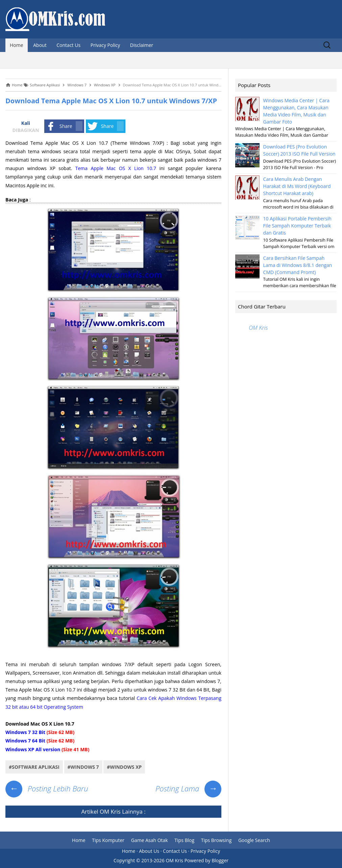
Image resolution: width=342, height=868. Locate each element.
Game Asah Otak (150, 840)
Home (17, 45)
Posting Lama (188, 788)
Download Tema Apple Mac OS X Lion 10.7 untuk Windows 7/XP (111, 101)
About (40, 45)
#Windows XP (124, 767)
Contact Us (68, 45)
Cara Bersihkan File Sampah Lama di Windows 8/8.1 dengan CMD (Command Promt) (298, 265)
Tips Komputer (108, 840)
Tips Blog (184, 840)
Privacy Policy (105, 45)
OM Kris (110, 811)
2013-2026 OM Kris (162, 860)
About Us (149, 851)
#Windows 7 (83, 767)
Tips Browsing (216, 840)
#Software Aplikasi (34, 767)
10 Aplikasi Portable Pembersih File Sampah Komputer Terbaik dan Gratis (297, 226)
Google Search (254, 840)
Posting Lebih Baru (47, 788)
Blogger (220, 860)
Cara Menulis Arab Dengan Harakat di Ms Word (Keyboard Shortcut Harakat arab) (297, 186)
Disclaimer (142, 45)
